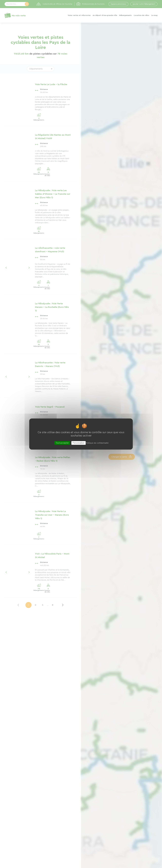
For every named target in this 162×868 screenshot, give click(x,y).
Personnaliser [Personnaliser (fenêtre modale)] (79, 443)
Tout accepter (62, 443)
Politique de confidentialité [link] (97, 443)
